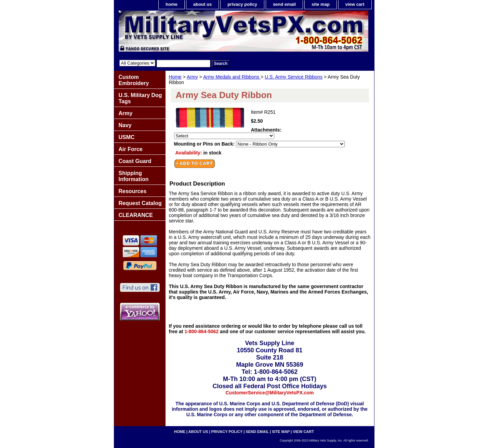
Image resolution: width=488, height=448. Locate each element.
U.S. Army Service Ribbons (294, 77)
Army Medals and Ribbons (232, 77)
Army (192, 77)
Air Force (131, 149)
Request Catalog (140, 203)
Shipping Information (134, 176)
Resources (133, 191)
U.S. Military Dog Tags (140, 98)
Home (175, 77)
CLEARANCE (136, 215)
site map (321, 4)
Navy (125, 125)
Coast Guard (135, 161)
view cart (355, 4)
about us (202, 4)
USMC (127, 137)
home (172, 4)
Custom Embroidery (134, 80)
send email (284, 4)
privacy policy (242, 4)
